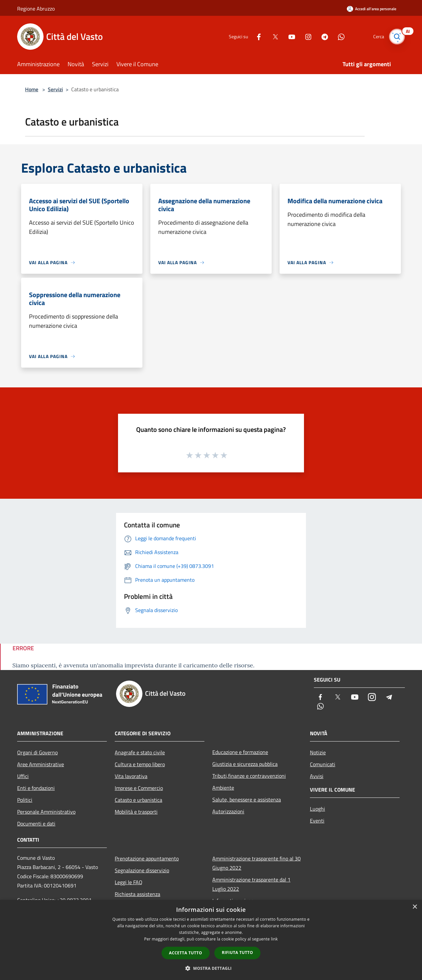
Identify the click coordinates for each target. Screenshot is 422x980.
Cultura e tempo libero (140, 764)
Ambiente (223, 788)
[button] (211, 968)
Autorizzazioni (228, 811)
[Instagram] (305, 36)
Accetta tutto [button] (186, 953)
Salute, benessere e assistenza (247, 799)
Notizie (318, 752)
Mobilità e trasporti (136, 812)
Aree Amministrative (41, 764)
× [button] (415, 907)
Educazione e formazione (240, 752)
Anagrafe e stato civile (140, 752)
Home (32, 89)
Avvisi (317, 776)
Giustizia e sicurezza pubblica (245, 764)
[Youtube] (289, 36)
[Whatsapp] (338, 36)
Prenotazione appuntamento (147, 858)
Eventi (317, 821)
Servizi (55, 89)
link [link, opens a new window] (274, 939)
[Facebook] (256, 36)
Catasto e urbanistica (138, 800)
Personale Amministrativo (46, 812)
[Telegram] (322, 36)
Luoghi (317, 809)
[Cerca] (397, 37)
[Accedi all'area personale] (372, 9)
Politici (25, 800)
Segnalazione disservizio (142, 870)
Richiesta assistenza (137, 894)
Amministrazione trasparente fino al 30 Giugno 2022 (256, 863)
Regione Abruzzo (36, 9)
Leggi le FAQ (129, 882)
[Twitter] (272, 36)
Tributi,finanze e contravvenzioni (249, 776)
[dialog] (211, 940)
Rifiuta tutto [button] (238, 952)
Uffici (23, 776)
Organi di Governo (37, 752)
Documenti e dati (36, 824)
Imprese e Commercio (139, 788)
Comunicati (323, 764)
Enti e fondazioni (36, 788)
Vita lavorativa (131, 776)
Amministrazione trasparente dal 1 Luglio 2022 (251, 884)
